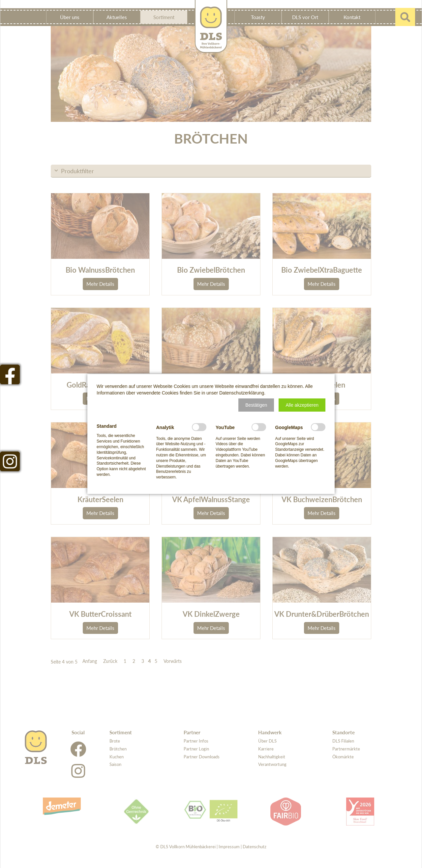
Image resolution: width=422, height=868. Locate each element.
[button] (256, 405)
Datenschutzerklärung (242, 393)
